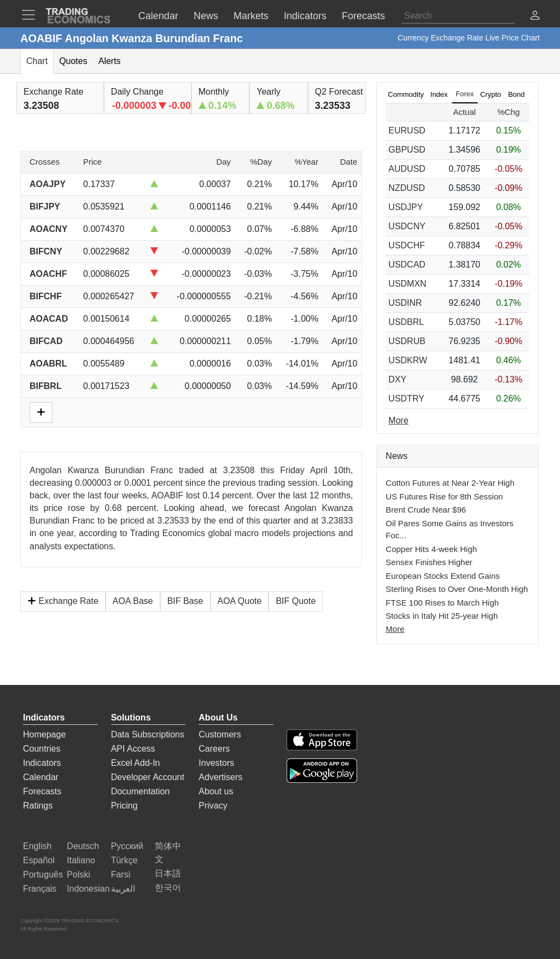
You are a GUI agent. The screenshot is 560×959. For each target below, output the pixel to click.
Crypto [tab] (491, 94)
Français (40, 889)
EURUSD (407, 130)
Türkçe (124, 860)
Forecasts (42, 791)
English (37, 846)
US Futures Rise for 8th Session (444, 496)
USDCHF (407, 245)
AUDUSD (407, 169)
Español (39, 860)
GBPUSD (407, 150)
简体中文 (168, 853)
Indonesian (88, 889)
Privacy (213, 806)
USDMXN (407, 284)
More (395, 629)
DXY (397, 379)
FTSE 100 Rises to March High (442, 603)
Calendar (41, 777)
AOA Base (133, 601)
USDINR (405, 303)
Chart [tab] (37, 61)
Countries (42, 749)
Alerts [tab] (110, 61)
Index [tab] (439, 94)
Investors (216, 763)
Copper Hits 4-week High (431, 549)
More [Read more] (398, 420)
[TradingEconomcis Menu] (32, 15)
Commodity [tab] (406, 94)
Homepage (44, 734)
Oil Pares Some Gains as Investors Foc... (449, 530)
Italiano (81, 860)
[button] (535, 17)
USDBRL (406, 322)
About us (216, 791)
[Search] (458, 16)
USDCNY (407, 226)
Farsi (121, 874)
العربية (123, 889)
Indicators (42, 763)
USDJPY (406, 207)
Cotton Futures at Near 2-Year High (450, 483)
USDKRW (408, 360)
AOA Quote (240, 601)
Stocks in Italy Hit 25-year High (442, 616)
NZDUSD (407, 188)
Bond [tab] (516, 94)
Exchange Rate (63, 601)
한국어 (168, 888)
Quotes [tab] (73, 61)
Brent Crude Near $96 (426, 510)
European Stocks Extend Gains (442, 576)
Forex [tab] (465, 94)
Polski (78, 874)
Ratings (38, 806)
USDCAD (407, 265)
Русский (127, 846)
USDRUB (407, 341)
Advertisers (220, 777)
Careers (214, 749)
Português (43, 874)
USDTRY (406, 399)
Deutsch (83, 846)
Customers (220, 734)
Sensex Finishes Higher (429, 562)
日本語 (168, 873)
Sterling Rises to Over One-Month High (457, 589)
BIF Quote (296, 601)
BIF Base (185, 601)
